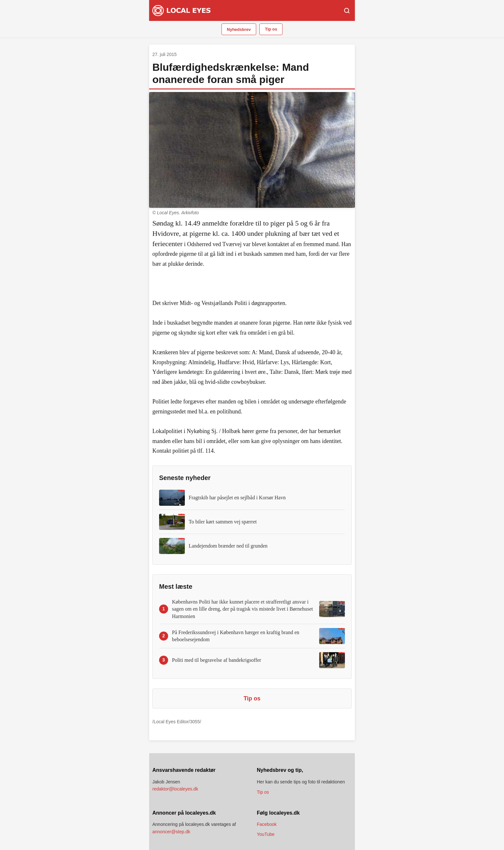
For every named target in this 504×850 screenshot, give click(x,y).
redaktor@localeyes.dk (175, 789)
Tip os (271, 29)
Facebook (267, 824)
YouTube (266, 834)
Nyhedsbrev (239, 29)
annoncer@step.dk (171, 832)
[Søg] (347, 11)
